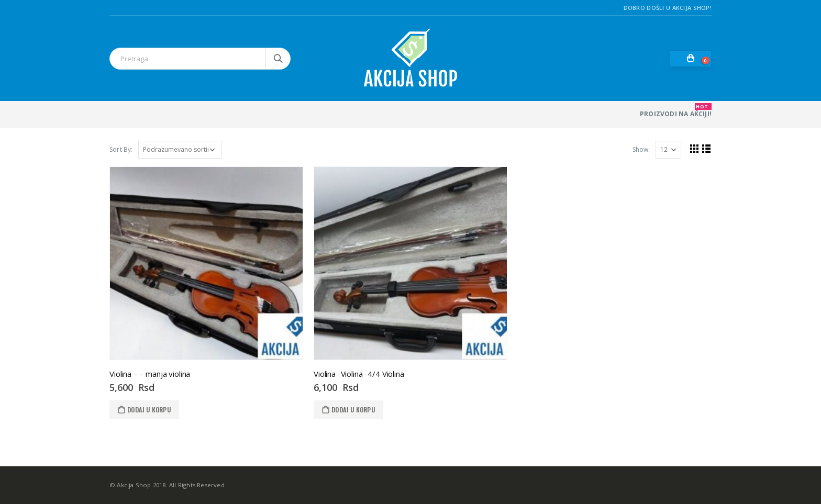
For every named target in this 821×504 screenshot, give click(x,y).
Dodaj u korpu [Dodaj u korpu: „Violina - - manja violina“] (149, 410)
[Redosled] (180, 150)
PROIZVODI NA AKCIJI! (676, 111)
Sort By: (121, 149)
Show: (641, 149)
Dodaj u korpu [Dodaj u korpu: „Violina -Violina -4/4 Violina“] (353, 410)
